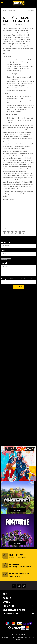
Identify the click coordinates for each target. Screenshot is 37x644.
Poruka (4, 263)
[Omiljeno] (30, 3)
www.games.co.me (12, 637)
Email (3, 250)
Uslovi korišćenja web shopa (18, 634)
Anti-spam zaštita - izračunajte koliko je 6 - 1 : (17, 279)
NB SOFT (26, 637)
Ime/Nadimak (5, 242)
